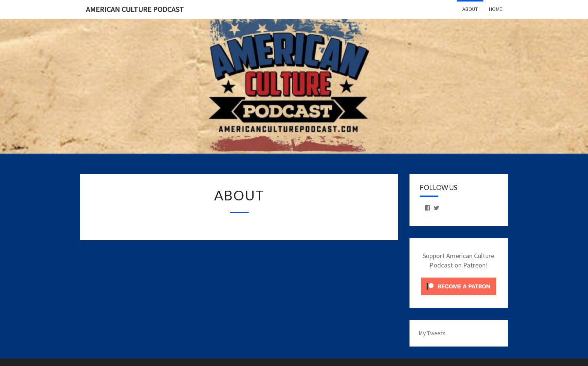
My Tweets (432, 333)
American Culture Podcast (135, 9)
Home (496, 9)
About (470, 9)
